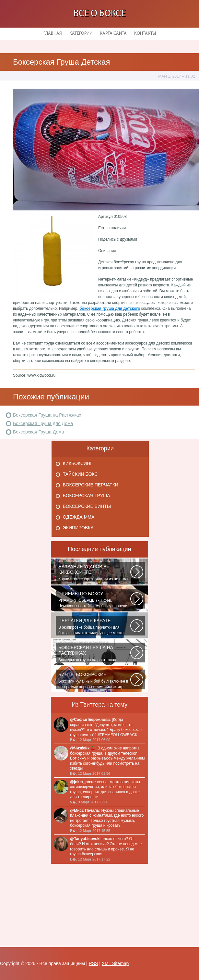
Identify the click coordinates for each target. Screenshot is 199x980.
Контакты (145, 34)
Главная (53, 34)
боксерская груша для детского (110, 308)
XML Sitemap (115, 963)
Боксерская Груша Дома (39, 432)
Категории (81, 34)
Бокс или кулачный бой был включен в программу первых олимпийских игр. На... (94, 681)
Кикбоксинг (78, 463)
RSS (94, 963)
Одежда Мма (79, 517)
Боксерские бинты (87, 506)
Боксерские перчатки (91, 485)
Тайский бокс (80, 474)
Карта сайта (113, 34)
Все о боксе (100, 14)
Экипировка (78, 528)
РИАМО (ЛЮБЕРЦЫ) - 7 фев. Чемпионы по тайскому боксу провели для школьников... (94, 600)
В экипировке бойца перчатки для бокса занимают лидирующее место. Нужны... (94, 627)
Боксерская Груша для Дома (43, 423)
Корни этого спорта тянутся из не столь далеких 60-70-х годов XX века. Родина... (94, 573)
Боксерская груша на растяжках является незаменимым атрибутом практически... (94, 654)
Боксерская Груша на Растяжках (47, 415)
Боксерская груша (87, 496)
